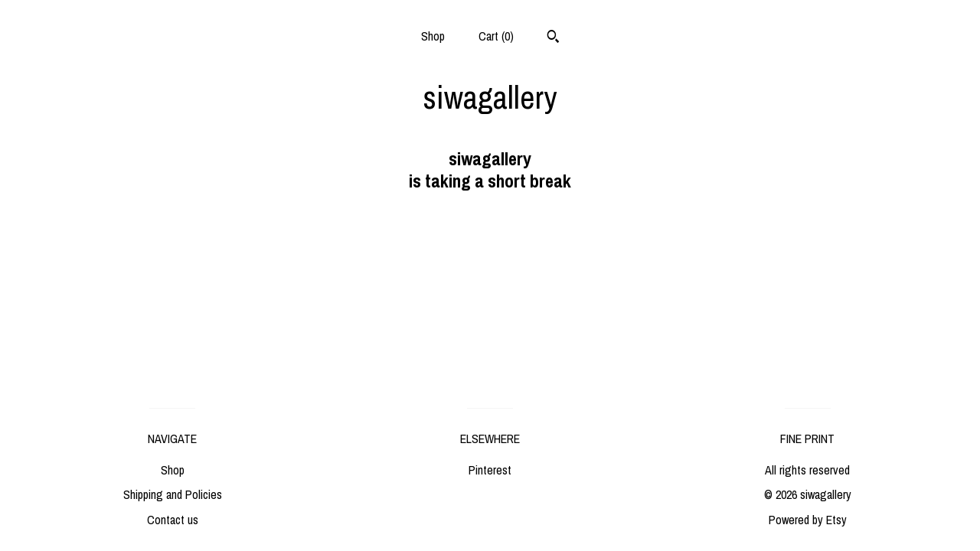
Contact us (173, 520)
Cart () (496, 36)
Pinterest (490, 470)
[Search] (553, 38)
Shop (433, 36)
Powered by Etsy (808, 520)
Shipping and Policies (173, 494)
